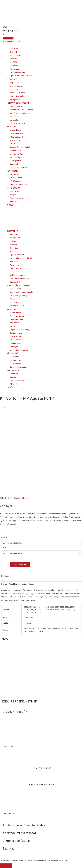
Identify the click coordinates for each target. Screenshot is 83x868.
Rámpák (13, 195)
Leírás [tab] (4, 584)
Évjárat (4, 537)
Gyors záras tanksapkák (19, 96)
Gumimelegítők (16, 151)
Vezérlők (13, 62)
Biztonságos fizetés (16, 841)
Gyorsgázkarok (16, 106)
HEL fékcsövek (16, 181)
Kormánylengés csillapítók (20, 113)
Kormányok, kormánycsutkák (21, 110)
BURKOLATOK (13, 79)
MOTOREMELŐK (13, 188)
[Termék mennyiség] (5, 565)
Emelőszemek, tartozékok (20, 198)
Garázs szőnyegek (17, 157)
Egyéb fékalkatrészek (18, 185)
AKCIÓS (10, 205)
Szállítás (8, 848)
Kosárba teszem (20, 564)
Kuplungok (14, 164)
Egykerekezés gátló (18, 72)
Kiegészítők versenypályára (21, 147)
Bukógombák (15, 100)
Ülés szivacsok (16, 86)
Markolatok (14, 120)
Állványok (14, 202)
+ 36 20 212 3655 (41, 768)
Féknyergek (14, 174)
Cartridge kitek (16, 178)
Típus (4, 548)
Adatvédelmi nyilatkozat (19, 833)
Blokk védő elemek (17, 93)
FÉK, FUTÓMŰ (12, 171)
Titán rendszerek (16, 137)
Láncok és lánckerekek (19, 168)
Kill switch (14, 66)
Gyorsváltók (15, 52)
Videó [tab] (32, 584)
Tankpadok (14, 89)
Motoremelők (15, 191)
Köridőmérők (15, 55)
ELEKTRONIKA (13, 49)
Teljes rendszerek (17, 134)
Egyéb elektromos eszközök (21, 76)
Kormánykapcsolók (17, 123)
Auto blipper (15, 69)
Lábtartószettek (16, 154)
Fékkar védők (15, 117)
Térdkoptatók (15, 161)
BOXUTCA (11, 144)
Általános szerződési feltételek (24, 825)
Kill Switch (26, 498)
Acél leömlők (15, 140)
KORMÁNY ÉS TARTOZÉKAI (18, 103)
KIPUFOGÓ (11, 127)
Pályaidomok (15, 83)
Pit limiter (14, 59)
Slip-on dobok (15, 130)
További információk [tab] (18, 584)
